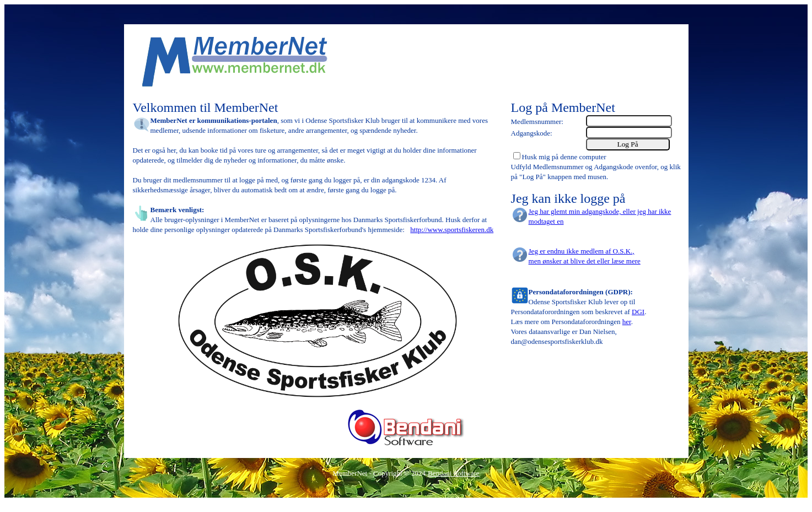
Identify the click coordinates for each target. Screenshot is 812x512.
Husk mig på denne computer (564, 157)
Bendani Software (454, 473)
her (627, 322)
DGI (638, 312)
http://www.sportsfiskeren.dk (452, 230)
